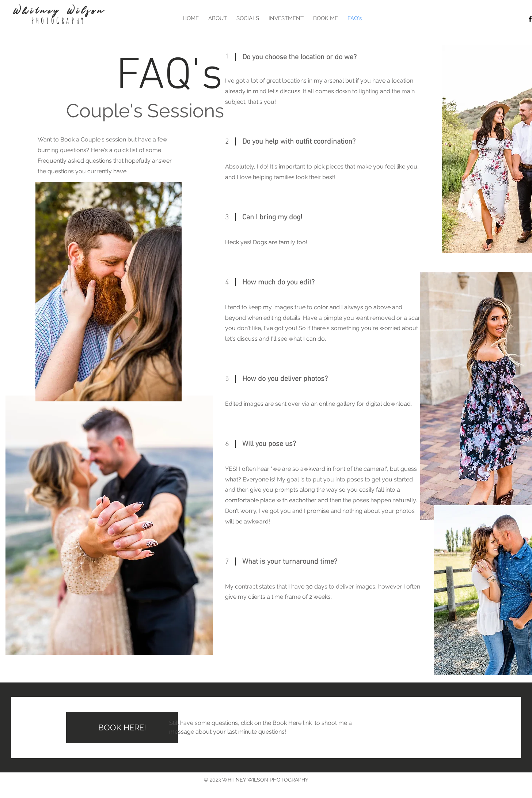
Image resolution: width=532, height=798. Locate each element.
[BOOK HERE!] (122, 727)
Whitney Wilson (59, 11)
